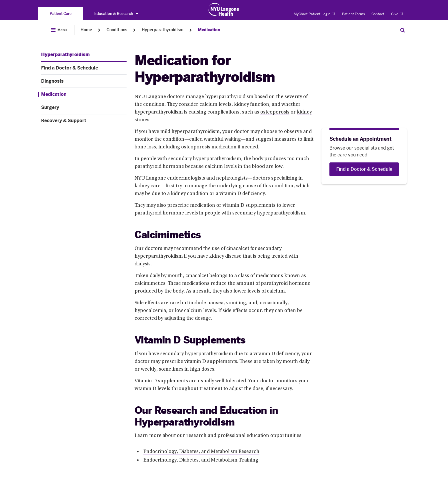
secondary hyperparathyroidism (205, 159)
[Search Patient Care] (403, 30)
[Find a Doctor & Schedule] (364, 169)
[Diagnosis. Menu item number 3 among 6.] (84, 81)
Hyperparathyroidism (163, 30)
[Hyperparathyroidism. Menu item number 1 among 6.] (65, 55)
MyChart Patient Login (314, 14)
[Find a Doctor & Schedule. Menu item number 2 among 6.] (84, 68)
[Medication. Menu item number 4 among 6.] (82, 94)
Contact (378, 14)
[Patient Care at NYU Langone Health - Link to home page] (224, 9)
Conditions (117, 30)
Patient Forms (353, 14)
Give (397, 14)
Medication (209, 30)
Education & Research (116, 14)
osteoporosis (275, 112)
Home (86, 30)
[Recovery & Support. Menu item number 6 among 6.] (84, 121)
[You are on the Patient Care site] (61, 14)
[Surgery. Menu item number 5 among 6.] (84, 108)
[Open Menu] (59, 30)
